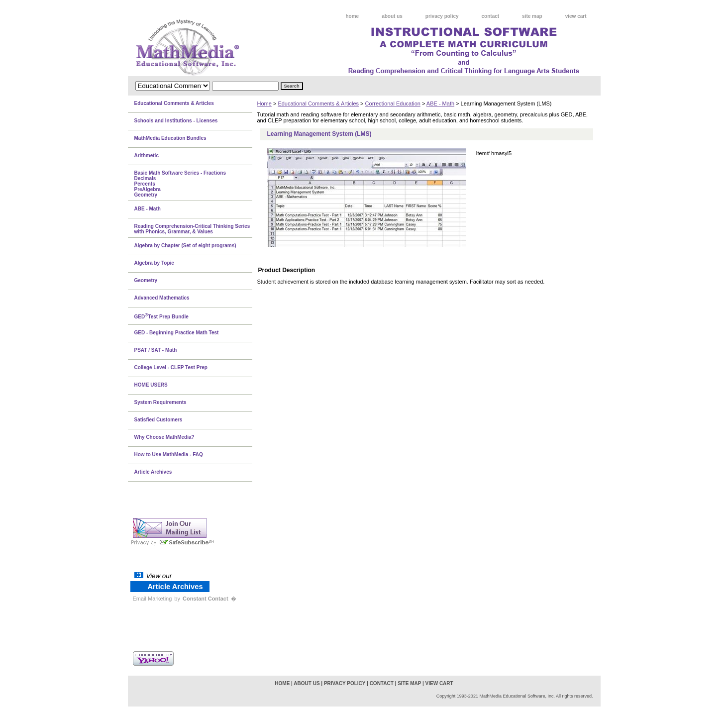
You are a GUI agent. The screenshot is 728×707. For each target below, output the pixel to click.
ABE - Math (440, 103)
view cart (576, 16)
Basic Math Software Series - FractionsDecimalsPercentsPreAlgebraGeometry (180, 184)
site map (532, 16)
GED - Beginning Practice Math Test (177, 333)
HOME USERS (151, 385)
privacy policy (442, 16)
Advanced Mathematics (162, 298)
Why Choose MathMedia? (164, 437)
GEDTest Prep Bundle (161, 316)
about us (392, 16)
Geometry (146, 280)
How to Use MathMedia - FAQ (169, 454)
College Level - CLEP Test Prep (171, 367)
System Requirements (160, 402)
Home (264, 103)
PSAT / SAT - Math (156, 350)
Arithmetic (147, 155)
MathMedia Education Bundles (170, 138)
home (353, 16)
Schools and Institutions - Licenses (176, 121)
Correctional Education (393, 103)
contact (491, 16)
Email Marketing (153, 599)
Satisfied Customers (158, 420)
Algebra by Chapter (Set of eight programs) (185, 246)
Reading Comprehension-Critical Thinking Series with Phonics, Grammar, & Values (192, 229)
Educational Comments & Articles (318, 103)
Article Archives (153, 472)
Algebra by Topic (154, 263)
